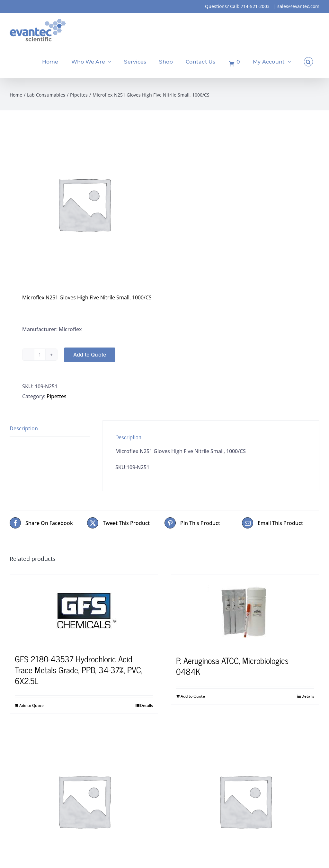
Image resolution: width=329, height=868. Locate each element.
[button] (308, 62)
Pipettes (57, 396)
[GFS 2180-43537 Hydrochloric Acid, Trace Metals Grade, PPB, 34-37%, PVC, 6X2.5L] (84, 611)
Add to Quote (90, 355)
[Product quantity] (40, 355)
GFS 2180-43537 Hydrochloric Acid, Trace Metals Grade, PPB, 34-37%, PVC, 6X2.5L (79, 670)
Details (147, 705)
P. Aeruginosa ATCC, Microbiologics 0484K (232, 666)
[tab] (50, 429)
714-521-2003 (255, 6)
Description (24, 428)
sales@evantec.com (298, 6)
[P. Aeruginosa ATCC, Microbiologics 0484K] (245, 612)
